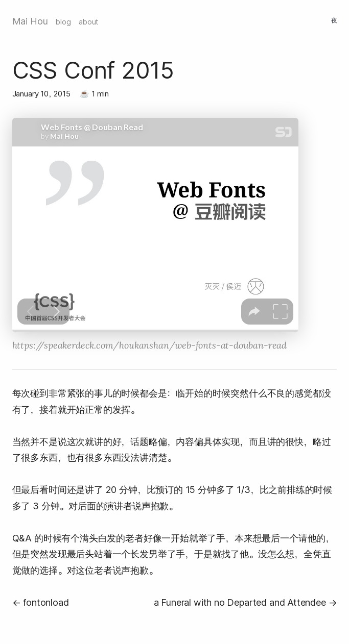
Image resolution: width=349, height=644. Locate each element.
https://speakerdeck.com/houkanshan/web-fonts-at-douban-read (149, 345)
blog (63, 22)
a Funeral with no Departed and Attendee (240, 602)
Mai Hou (30, 21)
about (88, 22)
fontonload (46, 602)
